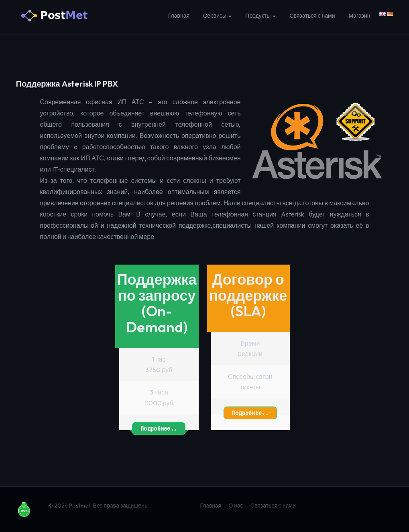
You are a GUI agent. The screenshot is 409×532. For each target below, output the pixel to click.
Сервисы (217, 16)
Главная (179, 16)
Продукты (260, 16)
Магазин (359, 16)
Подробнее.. (159, 428)
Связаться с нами (312, 16)
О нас (236, 506)
